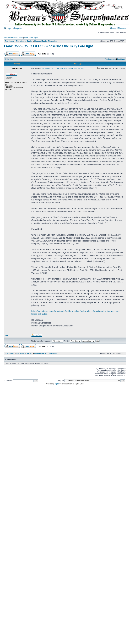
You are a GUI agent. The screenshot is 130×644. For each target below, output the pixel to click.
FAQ (113, 29)
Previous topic (110, 59)
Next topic (121, 59)
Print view (9, 59)
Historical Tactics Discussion (45, 41)
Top (6, 335)
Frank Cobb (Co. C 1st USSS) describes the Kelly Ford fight (48, 46)
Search (122, 29)
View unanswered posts (13, 38)
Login (8, 29)
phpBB (57, 384)
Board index (10, 41)
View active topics (31, 38)
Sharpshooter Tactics (24, 41)
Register (17, 29)
